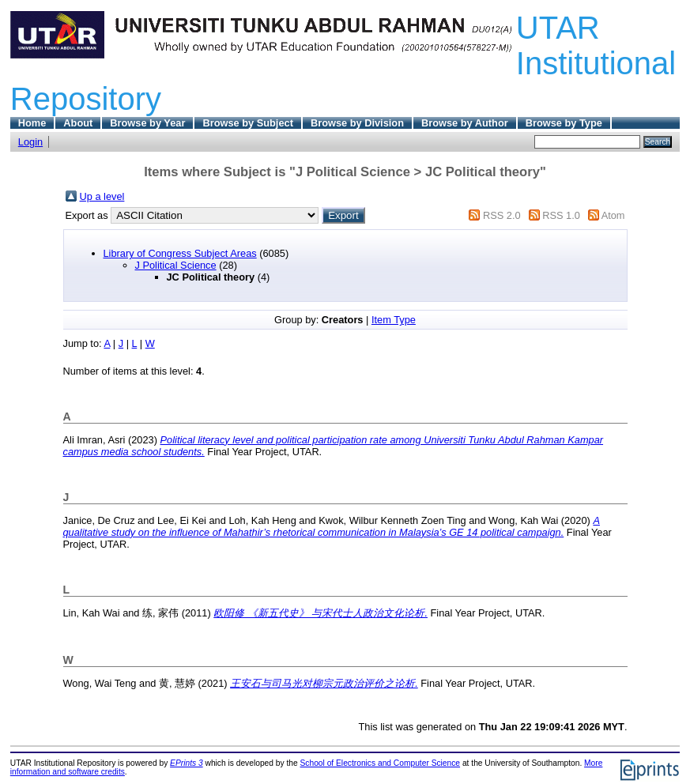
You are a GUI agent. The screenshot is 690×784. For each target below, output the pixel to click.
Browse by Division (357, 123)
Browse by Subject (248, 123)
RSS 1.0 (561, 215)
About (78, 123)
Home (32, 123)
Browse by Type (564, 123)
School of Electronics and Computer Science (381, 763)
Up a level (102, 196)
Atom (613, 215)
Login (30, 142)
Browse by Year (147, 123)
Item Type (394, 320)
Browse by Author (465, 123)
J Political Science (176, 265)
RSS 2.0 (502, 215)
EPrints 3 (187, 763)
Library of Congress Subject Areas (180, 253)
